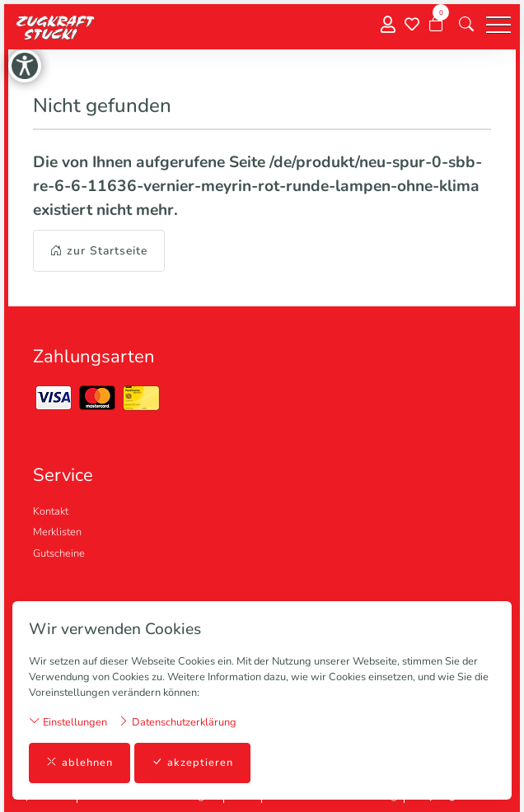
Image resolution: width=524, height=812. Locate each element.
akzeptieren (192, 763)
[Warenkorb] (436, 25)
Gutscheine (59, 553)
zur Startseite (99, 251)
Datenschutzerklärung (177, 722)
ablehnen (80, 763)
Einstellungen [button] (68, 722)
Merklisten (57, 532)
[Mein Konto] (388, 25)
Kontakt (51, 511)
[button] (466, 25)
